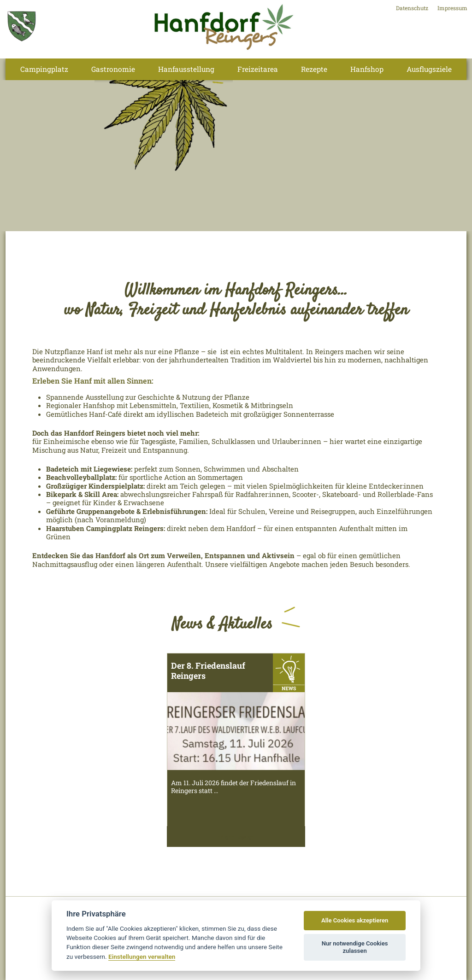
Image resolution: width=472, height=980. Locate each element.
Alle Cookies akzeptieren (355, 920)
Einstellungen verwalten (142, 957)
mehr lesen (236, 837)
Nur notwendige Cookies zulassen (355, 947)
